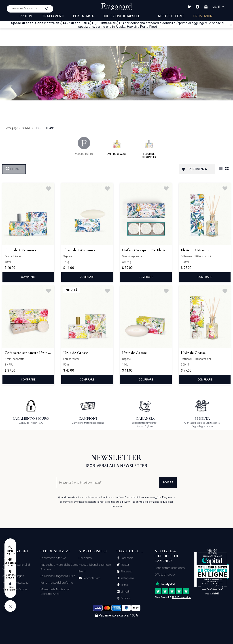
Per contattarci (91, 578)
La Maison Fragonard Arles (58, 576)
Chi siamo (85, 558)
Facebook (126, 558)
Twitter (125, 565)
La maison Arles (10, 564)
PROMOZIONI (203, 16)
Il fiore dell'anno (10, 588)
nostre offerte (171, 16)
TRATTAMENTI (53, 16)
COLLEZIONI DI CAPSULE (121, 16)
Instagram (127, 578)
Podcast (125, 598)
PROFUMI (26, 16)
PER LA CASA (83, 16)
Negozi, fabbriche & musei (95, 565)
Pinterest (126, 572)
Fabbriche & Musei (10, 576)
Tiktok (124, 585)
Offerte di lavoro (165, 575)
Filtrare (14, 169)
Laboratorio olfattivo (53, 558)
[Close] (231, 25)
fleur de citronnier (149, 148)
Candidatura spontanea (170, 568)
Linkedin (126, 592)
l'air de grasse (117, 146)
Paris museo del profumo (57, 583)
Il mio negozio (10, 552)
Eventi (82, 571)
